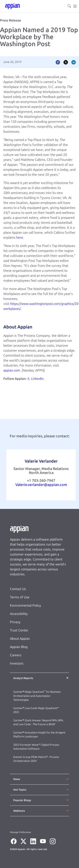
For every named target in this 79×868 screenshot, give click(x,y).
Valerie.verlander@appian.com (41, 485)
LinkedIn (37, 379)
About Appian (20, 639)
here (20, 237)
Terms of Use (20, 597)
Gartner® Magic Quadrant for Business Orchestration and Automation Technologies (37, 696)
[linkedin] (74, 62)
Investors (17, 663)
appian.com (12, 370)
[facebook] (58, 62)
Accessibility (19, 614)
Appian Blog (19, 647)
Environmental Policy (26, 605)
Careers (16, 655)
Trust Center (19, 630)
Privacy (15, 622)
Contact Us (18, 589)
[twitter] (66, 62)
